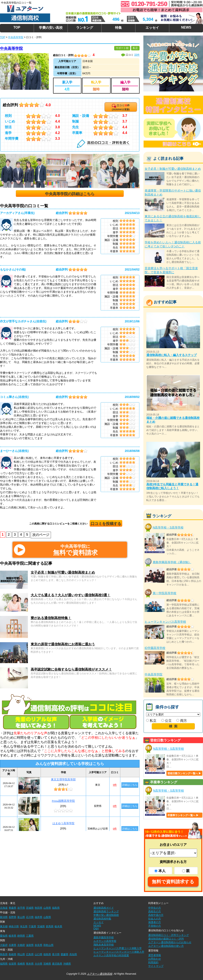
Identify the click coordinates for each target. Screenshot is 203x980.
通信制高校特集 (102, 919)
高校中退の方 (156, 915)
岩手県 (21, 908)
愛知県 (4, 936)
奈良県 (38, 945)
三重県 (30, 936)
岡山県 (21, 954)
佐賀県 (12, 964)
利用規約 (153, 962)
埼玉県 (24, 926)
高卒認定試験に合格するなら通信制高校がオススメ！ (71, 669)
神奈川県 (14, 926)
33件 (137, 55)
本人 (160, 871)
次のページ (41, 535)
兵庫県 (12, 945)
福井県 (38, 917)
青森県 (12, 908)
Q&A (96, 929)
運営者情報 (155, 955)
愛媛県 (64, 954)
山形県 (47, 908)
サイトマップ (156, 966)
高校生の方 (155, 911)
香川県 (56, 954)
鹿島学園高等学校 (104, 937)
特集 (118, 28)
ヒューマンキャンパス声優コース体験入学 (118, 948)
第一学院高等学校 (165, 593)
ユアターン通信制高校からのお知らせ (170, 942)
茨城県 (41, 926)
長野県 (12, 917)
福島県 (56, 908)
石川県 (30, 917)
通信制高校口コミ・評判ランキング (169, 935)
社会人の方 (155, 919)
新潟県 (4, 917)
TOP (17, 27)
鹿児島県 (57, 964)
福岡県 (4, 964)
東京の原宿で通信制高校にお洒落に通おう (63, 644)
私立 (151, 721)
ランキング (85, 28)
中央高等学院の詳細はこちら (70, 194)
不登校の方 (155, 926)
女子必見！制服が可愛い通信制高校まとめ (63, 572)
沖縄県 (67, 964)
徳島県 (47, 954)
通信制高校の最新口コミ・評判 (166, 939)
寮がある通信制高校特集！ (51, 618)
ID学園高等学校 (155, 648)
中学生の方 (155, 908)
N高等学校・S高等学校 (168, 527)
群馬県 (50, 926)
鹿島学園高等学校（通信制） (172, 562)
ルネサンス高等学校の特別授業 (111, 955)
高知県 (73, 954)
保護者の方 (155, 922)
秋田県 (38, 908)
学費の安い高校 (51, 28)
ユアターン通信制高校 (100, 974)
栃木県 (58, 926)
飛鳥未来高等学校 (104, 945)
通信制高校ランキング (106, 911)
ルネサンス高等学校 (105, 941)
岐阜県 (12, 936)
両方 (182, 721)
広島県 (30, 954)
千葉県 (32, 926)
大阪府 (4, 945)
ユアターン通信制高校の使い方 (166, 946)
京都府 (21, 945)
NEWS (186, 27)
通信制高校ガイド (104, 908)
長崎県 (21, 964)
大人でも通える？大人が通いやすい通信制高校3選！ (71, 595)
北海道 (4, 908)
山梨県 (47, 917)
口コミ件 (121, 107)
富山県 (21, 917)
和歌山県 (48, 945)
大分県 (38, 964)
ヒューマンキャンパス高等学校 (165, 622)
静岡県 (21, 936)
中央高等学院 (11, 48)
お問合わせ (155, 959)
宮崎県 (47, 964)
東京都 (4, 926)
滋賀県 (30, 945)
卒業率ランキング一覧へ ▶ (183, 815)
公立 (167, 721)
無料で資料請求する (173, 882)
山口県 (38, 954)
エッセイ (152, 28)
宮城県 (30, 908)
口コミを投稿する (106, 524)
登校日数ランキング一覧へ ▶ (184, 773)
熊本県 (30, 964)
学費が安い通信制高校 (106, 915)
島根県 (12, 954)
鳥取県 (4, 954)
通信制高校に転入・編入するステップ (171, 355)
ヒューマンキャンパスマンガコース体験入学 (119, 952)
